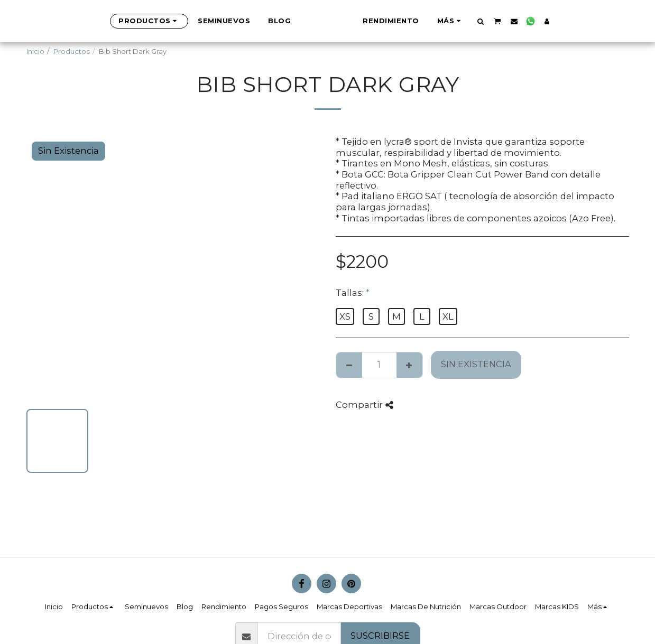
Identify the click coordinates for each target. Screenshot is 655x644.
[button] (533, 21)
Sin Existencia (476, 364)
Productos (72, 51)
